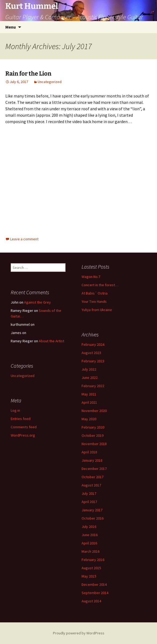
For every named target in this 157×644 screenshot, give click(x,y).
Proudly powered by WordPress (79, 633)
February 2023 (93, 361)
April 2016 (89, 543)
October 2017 (93, 477)
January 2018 (92, 460)
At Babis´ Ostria (95, 293)
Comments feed (24, 427)
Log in (15, 410)
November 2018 (94, 444)
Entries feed (21, 419)
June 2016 (90, 535)
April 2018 (89, 452)
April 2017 (89, 502)
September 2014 (95, 593)
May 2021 (89, 394)
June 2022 (90, 378)
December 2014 (94, 584)
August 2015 (91, 568)
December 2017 (94, 469)
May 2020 (89, 419)
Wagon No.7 (91, 277)
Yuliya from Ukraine (97, 310)
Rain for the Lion (28, 74)
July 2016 (89, 527)
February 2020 (93, 427)
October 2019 (93, 435)
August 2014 (91, 601)
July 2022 (89, 369)
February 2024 (93, 344)
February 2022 (93, 386)
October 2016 (93, 518)
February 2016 (93, 560)
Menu (11, 27)
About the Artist (51, 341)
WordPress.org (23, 435)
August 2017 (91, 485)
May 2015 (89, 576)
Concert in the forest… (100, 285)
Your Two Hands (94, 301)
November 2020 (94, 411)
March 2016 (91, 551)
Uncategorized (50, 82)
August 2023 (91, 353)
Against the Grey (37, 302)
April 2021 (89, 402)
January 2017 (92, 510)
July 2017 (89, 493)
